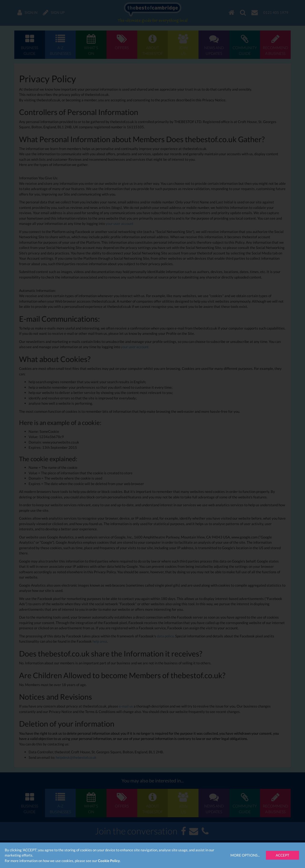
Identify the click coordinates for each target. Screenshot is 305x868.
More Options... (245, 855)
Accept (282, 855)
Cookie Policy (109, 861)
